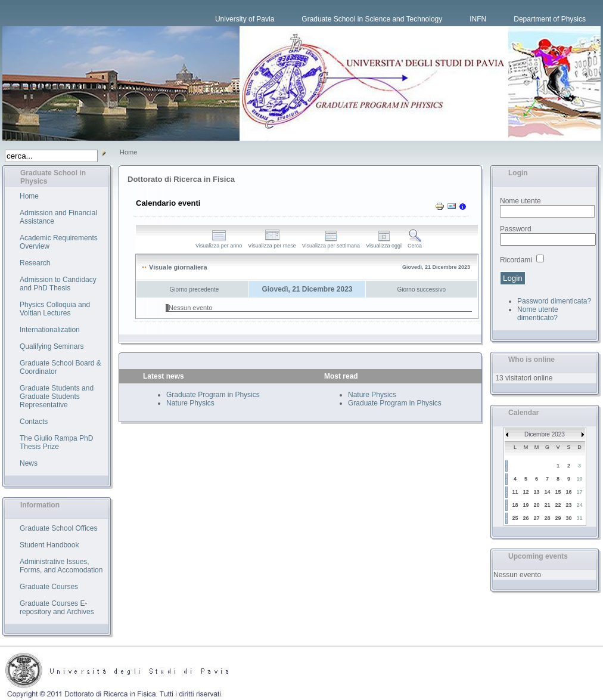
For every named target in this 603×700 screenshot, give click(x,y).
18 (515, 505)
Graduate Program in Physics (213, 395)
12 (526, 492)
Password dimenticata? (554, 301)
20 (536, 505)
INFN (478, 19)
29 (558, 518)
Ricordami (516, 260)
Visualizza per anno (219, 243)
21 (547, 505)
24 (579, 505)
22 (558, 505)
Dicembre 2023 (545, 434)
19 (526, 505)
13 (536, 492)
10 (579, 479)
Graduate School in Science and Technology (372, 19)
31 (579, 518)
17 (579, 492)
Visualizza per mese (272, 243)
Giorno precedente (195, 289)
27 (536, 518)
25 (515, 518)
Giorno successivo (421, 289)
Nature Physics (190, 403)
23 (568, 505)
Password (516, 229)
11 (515, 492)
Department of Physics (550, 19)
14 (547, 492)
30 (568, 518)
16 (568, 492)
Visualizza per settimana (331, 243)
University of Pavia (245, 19)
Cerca (415, 243)
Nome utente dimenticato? (538, 314)
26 (526, 518)
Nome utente (520, 201)
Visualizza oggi (384, 243)
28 (547, 518)
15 (558, 492)
